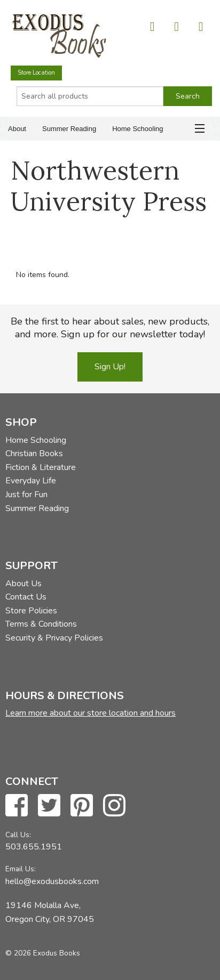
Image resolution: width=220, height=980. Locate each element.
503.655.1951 (34, 847)
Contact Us (26, 597)
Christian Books (34, 453)
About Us (23, 584)
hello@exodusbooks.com (52, 881)
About (17, 129)
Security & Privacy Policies (54, 638)
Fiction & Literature (41, 467)
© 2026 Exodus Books (43, 953)
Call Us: (18, 835)
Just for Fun (26, 495)
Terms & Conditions (41, 624)
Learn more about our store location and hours (91, 713)
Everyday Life (31, 481)
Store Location (36, 73)
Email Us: (21, 869)
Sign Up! (110, 367)
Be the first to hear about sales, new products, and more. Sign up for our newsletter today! (110, 328)
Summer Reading (69, 129)
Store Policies (31, 611)
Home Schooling (137, 129)
